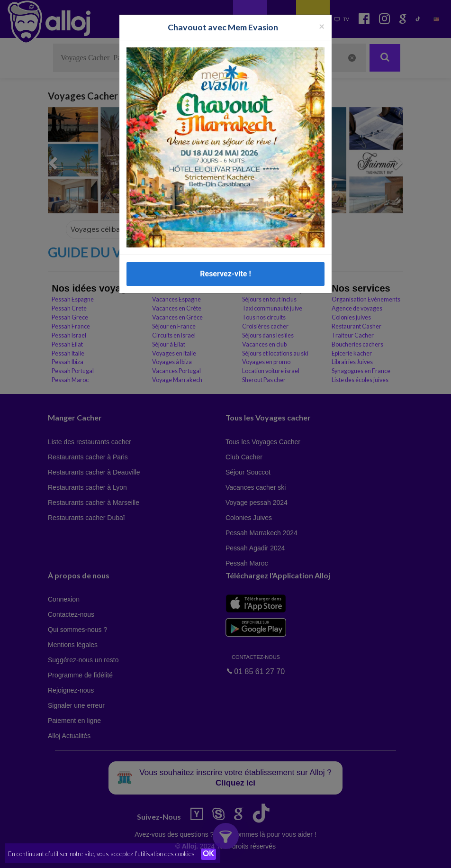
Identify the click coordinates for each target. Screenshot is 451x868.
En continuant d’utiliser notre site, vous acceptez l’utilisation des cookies (101, 854)
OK (208, 854)
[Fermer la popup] (322, 26)
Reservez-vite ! (225, 274)
